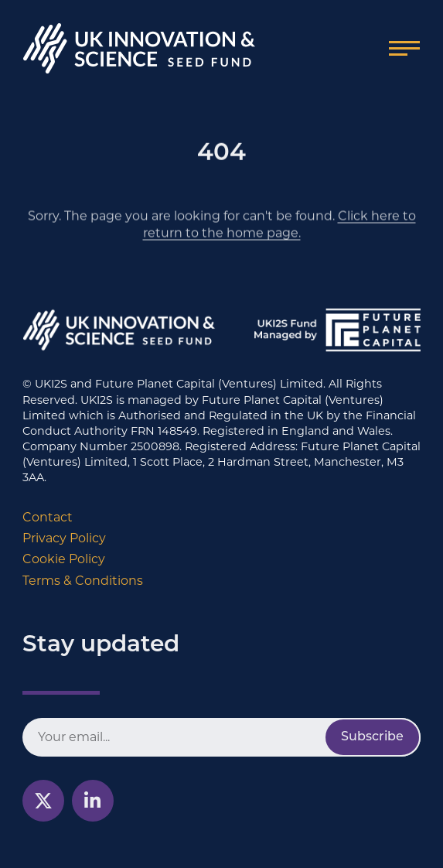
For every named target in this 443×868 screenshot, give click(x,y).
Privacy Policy (64, 538)
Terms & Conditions (83, 581)
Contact (48, 517)
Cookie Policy (64, 559)
